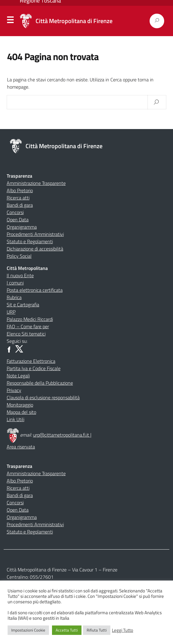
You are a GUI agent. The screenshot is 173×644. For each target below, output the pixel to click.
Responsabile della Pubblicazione (40, 383)
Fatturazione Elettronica (31, 361)
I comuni (15, 283)
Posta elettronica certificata (35, 290)
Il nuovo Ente (20, 275)
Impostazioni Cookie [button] (28, 630)
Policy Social (19, 256)
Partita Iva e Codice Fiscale (34, 368)
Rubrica (14, 297)
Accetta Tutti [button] (67, 630)
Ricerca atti (18, 198)
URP (11, 312)
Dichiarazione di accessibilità (35, 249)
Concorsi (15, 212)
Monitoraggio (20, 405)
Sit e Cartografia (23, 305)
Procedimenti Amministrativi (35, 234)
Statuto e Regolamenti (30, 241)
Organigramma (22, 227)
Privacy (14, 390)
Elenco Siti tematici (26, 334)
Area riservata (21, 447)
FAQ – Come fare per (28, 326)
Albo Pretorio (20, 190)
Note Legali (18, 376)
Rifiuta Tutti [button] (97, 630)
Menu (10, 21)
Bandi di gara (20, 205)
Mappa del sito (21, 412)
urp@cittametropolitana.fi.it (62, 435)
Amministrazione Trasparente (36, 183)
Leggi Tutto (123, 630)
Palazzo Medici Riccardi (30, 319)
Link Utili (16, 419)
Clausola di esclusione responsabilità (43, 397)
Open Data (18, 220)
